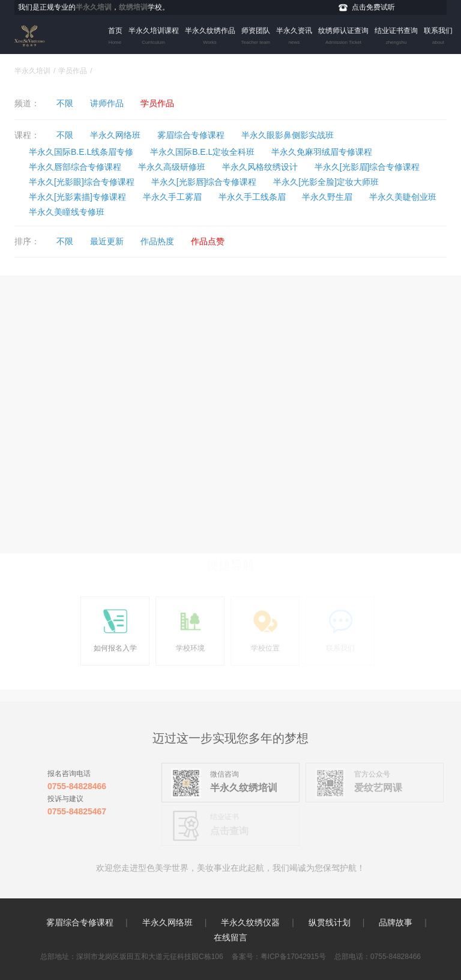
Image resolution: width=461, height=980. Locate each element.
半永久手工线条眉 (252, 197)
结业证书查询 (396, 38)
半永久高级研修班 (172, 167)
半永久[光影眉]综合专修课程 (367, 167)
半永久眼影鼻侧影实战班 (288, 135)
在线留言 (230, 937)
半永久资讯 (294, 38)
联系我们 (438, 38)
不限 (65, 103)
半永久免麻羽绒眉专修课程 (322, 152)
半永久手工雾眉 (172, 197)
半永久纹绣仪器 (250, 922)
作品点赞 (208, 241)
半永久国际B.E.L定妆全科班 (202, 152)
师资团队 (256, 38)
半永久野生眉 (327, 197)
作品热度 (157, 241)
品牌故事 (396, 922)
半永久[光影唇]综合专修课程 (204, 182)
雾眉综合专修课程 (191, 135)
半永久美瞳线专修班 (67, 212)
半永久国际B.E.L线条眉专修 (81, 152)
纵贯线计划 (330, 922)
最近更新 (107, 241)
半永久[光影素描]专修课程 (77, 197)
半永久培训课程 (154, 38)
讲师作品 (107, 103)
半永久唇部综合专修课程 (75, 167)
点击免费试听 (373, 7)
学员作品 (73, 71)
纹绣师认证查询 (343, 38)
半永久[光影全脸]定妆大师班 (326, 182)
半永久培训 (32, 71)
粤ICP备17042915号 (293, 957)
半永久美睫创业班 (403, 197)
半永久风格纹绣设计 (260, 167)
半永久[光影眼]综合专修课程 (82, 182)
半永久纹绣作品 (210, 38)
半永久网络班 (115, 135)
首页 (115, 38)
